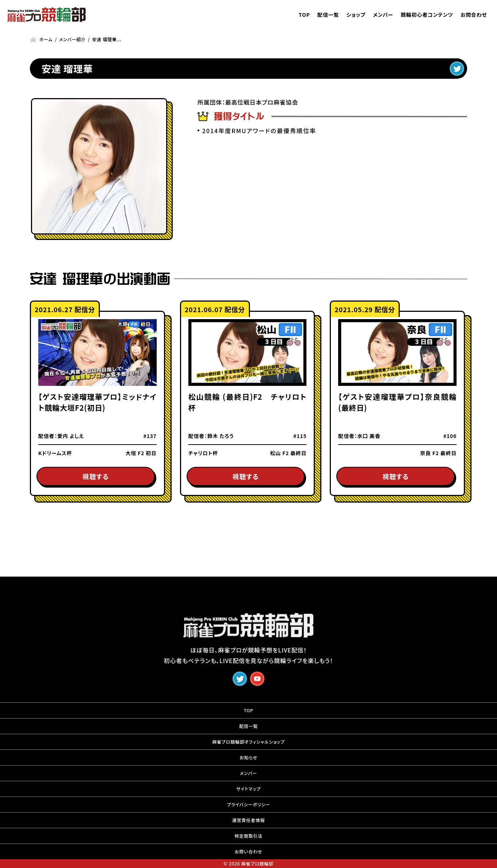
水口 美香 (369, 436)
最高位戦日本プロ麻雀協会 (262, 102)
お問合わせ (474, 15)
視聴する (95, 476)
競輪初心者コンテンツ (427, 15)
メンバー (383, 15)
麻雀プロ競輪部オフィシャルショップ (248, 742)
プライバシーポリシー (248, 804)
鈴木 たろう (221, 436)
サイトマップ (248, 789)
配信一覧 (328, 15)
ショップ (356, 15)
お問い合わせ (248, 851)
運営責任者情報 (248, 820)
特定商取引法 (249, 836)
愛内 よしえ (71, 436)
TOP (304, 15)
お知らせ (248, 757)
